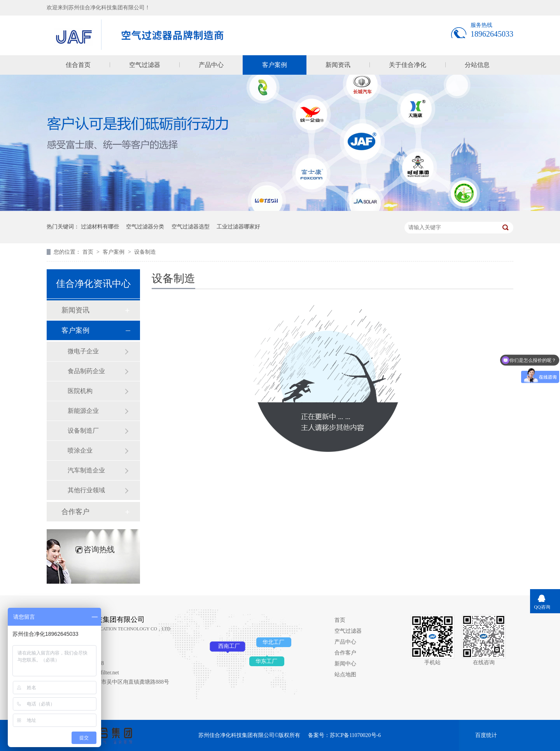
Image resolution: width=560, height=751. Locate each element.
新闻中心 (345, 664)
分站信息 (477, 65)
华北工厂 (273, 642)
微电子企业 (83, 351)
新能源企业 (83, 411)
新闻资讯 (338, 65)
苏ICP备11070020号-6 (355, 735)
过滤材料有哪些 (100, 227)
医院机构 (80, 391)
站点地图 (345, 675)
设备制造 (145, 252)
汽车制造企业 (86, 470)
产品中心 (211, 65)
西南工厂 (229, 646)
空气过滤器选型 (191, 227)
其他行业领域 (86, 490)
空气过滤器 (145, 65)
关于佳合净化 (408, 65)
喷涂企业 (80, 450)
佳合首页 (78, 65)
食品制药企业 (86, 371)
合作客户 (75, 512)
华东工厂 (266, 661)
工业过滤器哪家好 (238, 227)
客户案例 (275, 65)
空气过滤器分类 (145, 227)
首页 (89, 252)
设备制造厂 (83, 431)
